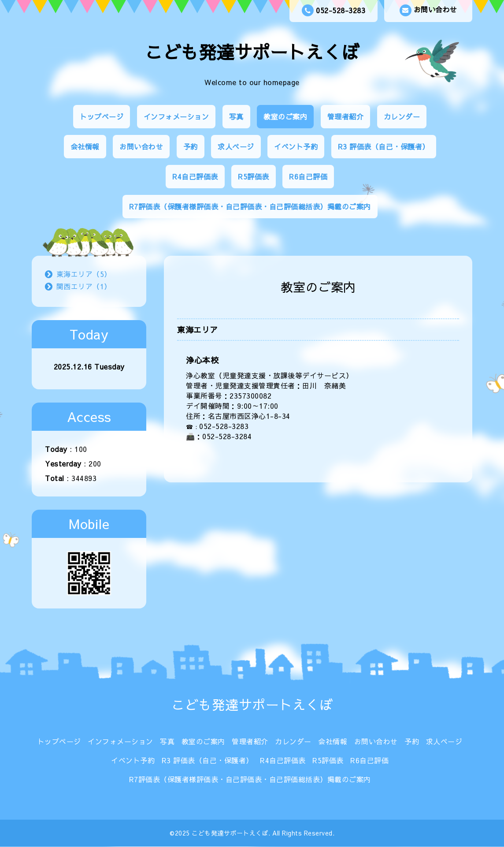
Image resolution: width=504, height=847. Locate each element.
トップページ (102, 116)
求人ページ (236, 146)
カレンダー (402, 116)
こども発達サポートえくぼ (252, 52)
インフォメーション (176, 116)
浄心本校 (202, 360)
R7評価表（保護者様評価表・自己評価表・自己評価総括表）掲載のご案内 (250, 206)
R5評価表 (254, 176)
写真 (236, 116)
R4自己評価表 (195, 176)
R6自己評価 (308, 176)
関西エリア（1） (84, 286)
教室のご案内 (285, 116)
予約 (191, 146)
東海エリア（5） (84, 274)
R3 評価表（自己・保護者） (384, 146)
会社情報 (85, 146)
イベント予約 (296, 146)
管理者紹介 (346, 116)
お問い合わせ (428, 10)
